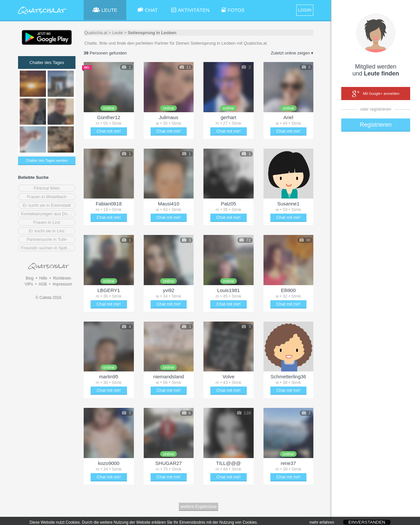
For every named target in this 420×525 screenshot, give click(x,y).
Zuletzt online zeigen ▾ (292, 53)
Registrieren (376, 125)
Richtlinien (62, 278)
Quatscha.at (96, 33)
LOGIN (305, 10)
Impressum (62, 284)
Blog (30, 278)
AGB (42, 284)
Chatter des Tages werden (47, 160)
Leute (118, 33)
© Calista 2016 (48, 298)
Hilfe (43, 278)
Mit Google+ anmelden (376, 94)
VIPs (29, 284)
